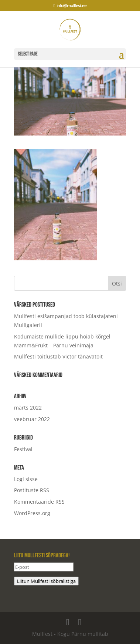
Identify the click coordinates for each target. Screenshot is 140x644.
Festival (23, 449)
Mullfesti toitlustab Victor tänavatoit (58, 356)
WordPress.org (32, 513)
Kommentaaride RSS (39, 502)
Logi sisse (26, 479)
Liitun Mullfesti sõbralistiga (46, 581)
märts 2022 (28, 408)
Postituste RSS (32, 490)
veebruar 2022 (32, 419)
